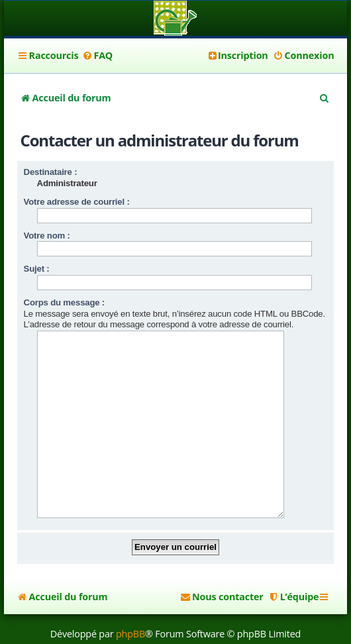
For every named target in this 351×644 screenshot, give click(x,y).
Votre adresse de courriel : (77, 202)
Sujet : (37, 269)
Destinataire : (51, 172)
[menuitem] (97, 56)
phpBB (130, 613)
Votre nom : (47, 236)
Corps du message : (64, 302)
